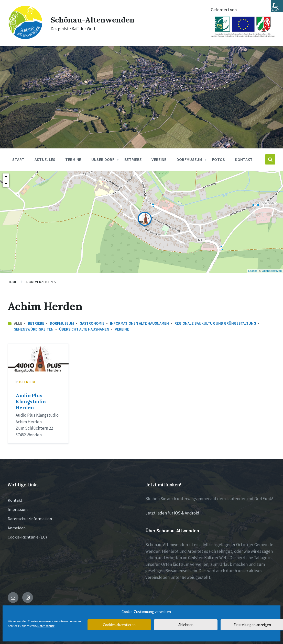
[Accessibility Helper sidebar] (277, 6)
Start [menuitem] (18, 159)
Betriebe (36, 323)
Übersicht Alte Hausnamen (84, 329)
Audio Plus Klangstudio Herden (31, 402)
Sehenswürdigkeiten (34, 329)
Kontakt (15, 500)
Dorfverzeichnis (41, 282)
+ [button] (6, 177)
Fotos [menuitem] (219, 159)
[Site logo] (25, 38)
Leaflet (252, 271)
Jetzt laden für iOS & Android (172, 513)
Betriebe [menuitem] (133, 159)
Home (12, 282)
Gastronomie (92, 323)
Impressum (18, 509)
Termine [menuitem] (73, 159)
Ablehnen (186, 625)
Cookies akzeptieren (119, 625)
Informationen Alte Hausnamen (139, 323)
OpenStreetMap (272, 271)
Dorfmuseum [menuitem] (189, 159)
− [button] (6, 184)
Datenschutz (46, 626)
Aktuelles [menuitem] (45, 159)
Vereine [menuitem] (159, 159)
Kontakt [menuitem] (244, 159)
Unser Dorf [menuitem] (103, 159)
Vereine (122, 329)
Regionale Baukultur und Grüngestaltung (215, 323)
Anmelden (17, 528)
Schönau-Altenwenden (93, 20)
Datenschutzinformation (30, 519)
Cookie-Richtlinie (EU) (27, 537)
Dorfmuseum (62, 323)
